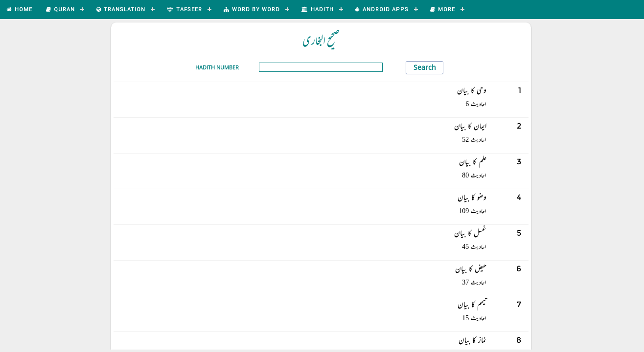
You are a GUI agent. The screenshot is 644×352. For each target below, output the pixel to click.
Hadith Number (217, 67)
